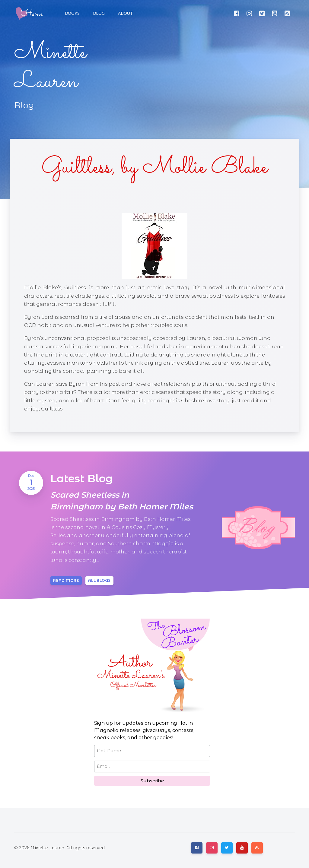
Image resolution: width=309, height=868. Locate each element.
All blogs (99, 580)
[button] (98, 13)
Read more (66, 580)
